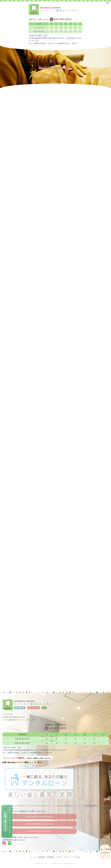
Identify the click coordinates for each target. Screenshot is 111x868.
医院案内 (42, 857)
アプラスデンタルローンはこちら (40, 831)
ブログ (59, 857)
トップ (33, 857)
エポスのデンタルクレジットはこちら (40, 824)
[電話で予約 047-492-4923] (7, 821)
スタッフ (67, 857)
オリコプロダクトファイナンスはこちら (40, 817)
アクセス (77, 857)
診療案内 (51, 857)
